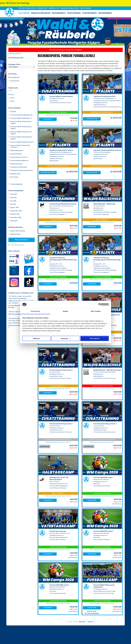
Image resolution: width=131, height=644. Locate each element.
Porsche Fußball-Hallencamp (20, 118)
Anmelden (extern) (48, 172)
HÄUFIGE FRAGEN (85, 8)
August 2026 (14, 207)
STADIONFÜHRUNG (90, 13)
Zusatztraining (15, 154)
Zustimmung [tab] (35, 311)
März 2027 (13, 221)
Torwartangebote (15, 184)
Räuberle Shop (14, 174)
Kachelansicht (14, 77)
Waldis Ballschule (16, 150)
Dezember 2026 (15, 217)
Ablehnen (36, 338)
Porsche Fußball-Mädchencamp (21, 142)
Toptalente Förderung (18, 167)
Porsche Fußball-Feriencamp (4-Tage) (20, 133)
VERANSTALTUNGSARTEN (41, 13)
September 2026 (15, 211)
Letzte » (91, 622)
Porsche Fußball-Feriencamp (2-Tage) (20, 122)
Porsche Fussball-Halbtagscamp (20, 115)
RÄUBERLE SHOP (43, 8)
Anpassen (66, 338)
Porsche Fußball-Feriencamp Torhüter (19, 146)
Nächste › (82, 622)
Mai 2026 (12, 198)
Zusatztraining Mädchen (19, 160)
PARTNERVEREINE (105, 13)
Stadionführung (15, 164)
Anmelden (48, 119)
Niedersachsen (14, 234)
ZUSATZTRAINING (74, 13)
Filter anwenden (22, 240)
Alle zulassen (95, 338)
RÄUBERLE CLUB (54, 8)
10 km (11, 95)
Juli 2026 (12, 204)
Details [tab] (66, 311)
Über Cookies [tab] (96, 311)
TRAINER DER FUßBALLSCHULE (70, 8)
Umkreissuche (14, 88)
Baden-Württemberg (17, 231)
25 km (11, 98)
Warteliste (45, 446)
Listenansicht (14, 81)
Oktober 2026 (14, 214)
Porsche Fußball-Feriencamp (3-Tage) (20, 127)
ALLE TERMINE (24, 13)
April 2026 (13, 194)
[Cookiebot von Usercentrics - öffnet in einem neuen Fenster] (100, 304)
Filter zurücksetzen (17, 245)
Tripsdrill (12, 112)
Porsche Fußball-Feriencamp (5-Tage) (20, 138)
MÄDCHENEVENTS (59, 13)
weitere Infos (92, 119)
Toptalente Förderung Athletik (20, 170)
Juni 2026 (12, 201)
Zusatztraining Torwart (18, 157)
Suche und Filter (15, 54)
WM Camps (13, 177)
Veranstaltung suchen (22, 58)
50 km (11, 101)
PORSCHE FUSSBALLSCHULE (27, 8)
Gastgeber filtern (22, 66)
